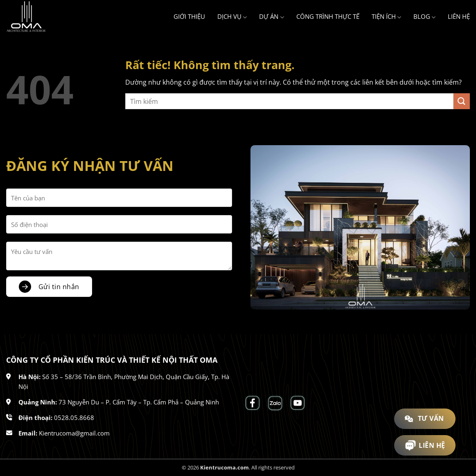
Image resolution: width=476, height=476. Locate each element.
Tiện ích (386, 17)
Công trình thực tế (328, 16)
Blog (424, 17)
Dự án (271, 17)
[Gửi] (462, 101)
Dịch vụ (232, 17)
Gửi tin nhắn (59, 287)
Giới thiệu (189, 16)
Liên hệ (459, 16)
